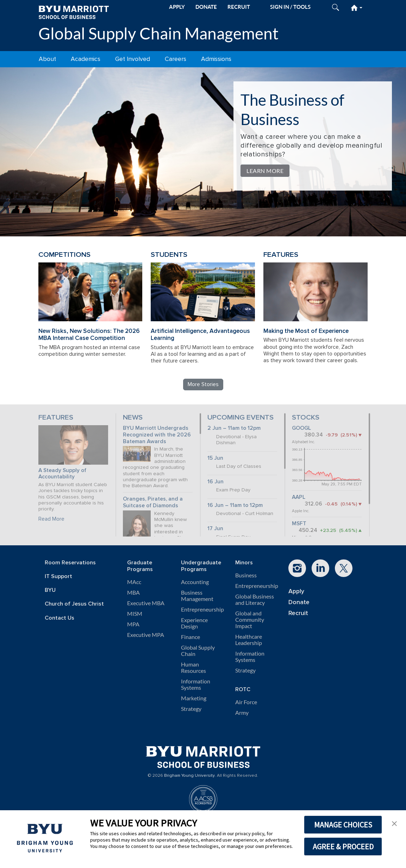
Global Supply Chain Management (158, 33)
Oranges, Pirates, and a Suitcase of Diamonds (153, 502)
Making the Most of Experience (306, 331)
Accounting (195, 582)
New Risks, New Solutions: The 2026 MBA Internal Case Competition (89, 335)
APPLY (177, 7)
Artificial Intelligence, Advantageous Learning (200, 335)
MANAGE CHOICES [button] (343, 825)
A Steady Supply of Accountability (62, 474)
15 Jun (215, 458)
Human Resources (193, 668)
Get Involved (133, 59)
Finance (190, 637)
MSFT (299, 524)
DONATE (206, 7)
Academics (86, 59)
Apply (296, 591)
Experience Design (194, 623)
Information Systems (196, 684)
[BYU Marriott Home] (74, 12)
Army (242, 713)
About (47, 59)
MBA (133, 593)
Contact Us (60, 618)
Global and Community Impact (250, 620)
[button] (394, 823)
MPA (133, 624)
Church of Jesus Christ (74, 604)
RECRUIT (239, 7)
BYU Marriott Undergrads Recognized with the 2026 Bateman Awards (157, 435)
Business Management (197, 596)
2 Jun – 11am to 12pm (234, 428)
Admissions (216, 59)
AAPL (299, 497)
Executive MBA (146, 603)
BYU (50, 590)
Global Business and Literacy (255, 600)
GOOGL (301, 428)
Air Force (246, 702)
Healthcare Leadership (249, 640)
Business (246, 575)
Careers (176, 59)
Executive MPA (146, 635)
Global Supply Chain (198, 651)
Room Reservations (70, 563)
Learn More (265, 171)
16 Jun (216, 482)
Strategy (191, 709)
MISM (135, 614)
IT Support (58, 576)
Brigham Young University (189, 776)
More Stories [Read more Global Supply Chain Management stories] (203, 384)
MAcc (134, 582)
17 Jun (215, 529)
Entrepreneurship (202, 609)
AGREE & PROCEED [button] (343, 847)
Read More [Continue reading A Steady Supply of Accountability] (51, 519)
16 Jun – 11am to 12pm (235, 505)
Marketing (194, 698)
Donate (299, 602)
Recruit (298, 613)
